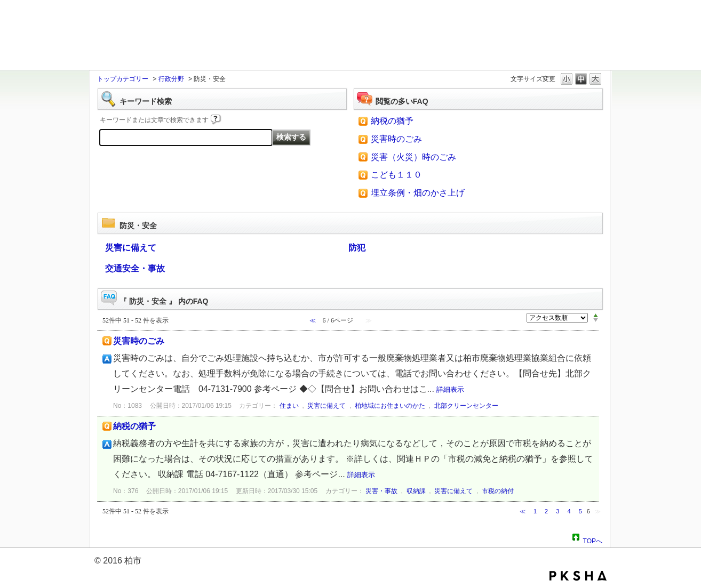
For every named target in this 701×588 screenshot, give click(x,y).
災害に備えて (131, 248)
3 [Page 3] (557, 511)
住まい (289, 406)
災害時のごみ (396, 139)
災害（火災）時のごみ (413, 157)
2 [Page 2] (546, 511)
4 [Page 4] (569, 511)
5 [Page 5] (580, 511)
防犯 (357, 248)
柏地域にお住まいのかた (390, 406)
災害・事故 (381, 491)
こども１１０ (396, 175)
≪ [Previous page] (523, 511)
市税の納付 (498, 491)
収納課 (416, 491)
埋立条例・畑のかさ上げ (418, 193)
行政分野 (171, 79)
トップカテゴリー (123, 79)
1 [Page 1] (535, 511)
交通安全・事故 (135, 268)
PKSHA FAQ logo (578, 576)
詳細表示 (450, 389)
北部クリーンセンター (466, 406)
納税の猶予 (392, 121)
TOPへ (593, 539)
